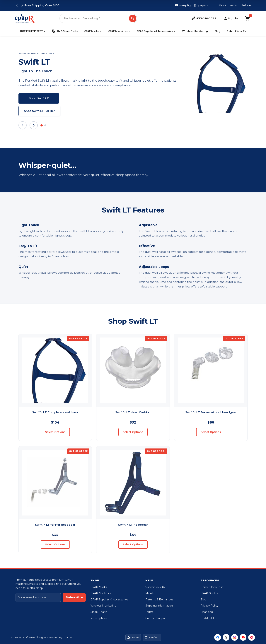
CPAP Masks (93, 31)
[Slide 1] (42, 125)
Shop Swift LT (39, 98)
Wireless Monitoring (195, 31)
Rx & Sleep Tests (65, 31)
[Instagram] (235, 637)
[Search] (133, 18)
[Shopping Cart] (247, 18)
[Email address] (38, 597)
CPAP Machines (119, 31)
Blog (217, 31)
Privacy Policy (209, 606)
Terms (149, 612)
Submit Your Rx (236, 31)
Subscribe (74, 597)
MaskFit (150, 593)
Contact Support (156, 618)
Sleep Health (99, 612)
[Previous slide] (23, 125)
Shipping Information (159, 606)
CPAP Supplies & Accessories (156, 31)
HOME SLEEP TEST (33, 31)
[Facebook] (218, 637)
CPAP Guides (209, 593)
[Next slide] (34, 125)
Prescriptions (99, 618)
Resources (228, 5)
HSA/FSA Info (209, 618)
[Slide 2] (45, 125)
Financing (207, 612)
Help (246, 5)
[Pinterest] (252, 637)
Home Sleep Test (212, 587)
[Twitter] (226, 637)
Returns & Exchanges (159, 600)
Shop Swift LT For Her (39, 111)
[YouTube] (243, 637)
